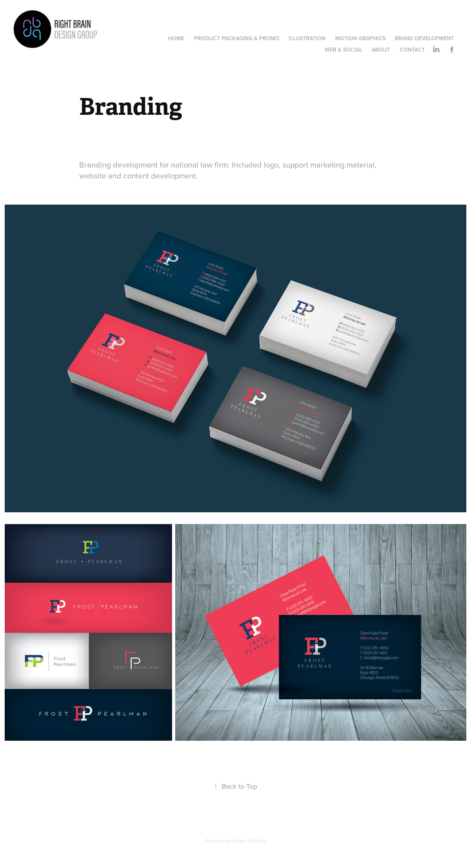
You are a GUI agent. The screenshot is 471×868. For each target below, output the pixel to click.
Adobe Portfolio (249, 841)
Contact (412, 50)
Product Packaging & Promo (237, 38)
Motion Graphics (360, 38)
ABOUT (381, 50)
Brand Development (424, 38)
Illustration (307, 38)
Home (176, 38)
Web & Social (343, 50)
